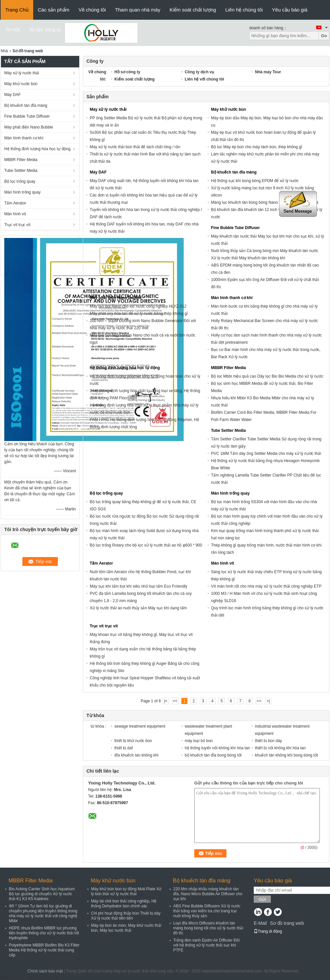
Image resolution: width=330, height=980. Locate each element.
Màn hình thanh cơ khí (24, 138)
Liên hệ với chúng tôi (204, 79)
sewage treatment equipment (140, 726)
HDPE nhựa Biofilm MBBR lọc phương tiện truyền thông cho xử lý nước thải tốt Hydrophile (44, 933)
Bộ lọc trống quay (20, 181)
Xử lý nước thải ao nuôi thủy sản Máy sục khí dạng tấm (138, 608)
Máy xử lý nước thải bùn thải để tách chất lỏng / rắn (135, 147)
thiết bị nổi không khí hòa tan (280, 748)
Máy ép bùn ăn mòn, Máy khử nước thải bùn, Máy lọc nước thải (126, 928)
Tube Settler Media (21, 171)
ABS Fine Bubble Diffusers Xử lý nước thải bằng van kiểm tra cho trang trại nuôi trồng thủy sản (207, 911)
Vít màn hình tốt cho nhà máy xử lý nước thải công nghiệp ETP (266, 586)
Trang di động (268, 931)
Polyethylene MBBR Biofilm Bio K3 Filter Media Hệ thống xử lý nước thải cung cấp (44, 950)
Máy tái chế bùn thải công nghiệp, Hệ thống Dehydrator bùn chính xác (124, 904)
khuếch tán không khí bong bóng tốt (286, 755)
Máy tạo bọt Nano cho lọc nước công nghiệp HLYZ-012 (138, 306)
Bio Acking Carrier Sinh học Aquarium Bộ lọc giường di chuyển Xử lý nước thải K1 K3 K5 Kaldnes (42, 894)
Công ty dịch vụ (199, 72)
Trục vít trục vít (17, 225)
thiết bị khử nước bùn (133, 741)
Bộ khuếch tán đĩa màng (26, 105)
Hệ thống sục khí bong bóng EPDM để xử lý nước (255, 181)
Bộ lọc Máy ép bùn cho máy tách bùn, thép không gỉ (257, 147)
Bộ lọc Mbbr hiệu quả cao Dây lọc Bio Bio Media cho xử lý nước (267, 376)
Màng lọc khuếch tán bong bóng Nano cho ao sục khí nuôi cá (265, 202)
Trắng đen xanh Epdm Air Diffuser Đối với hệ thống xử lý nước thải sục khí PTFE (206, 945)
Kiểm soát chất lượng (193, 10)
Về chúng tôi (92, 10)
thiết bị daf (124, 748)
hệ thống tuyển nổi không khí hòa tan (217, 748)
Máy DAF (12, 95)
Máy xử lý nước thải (22, 73)
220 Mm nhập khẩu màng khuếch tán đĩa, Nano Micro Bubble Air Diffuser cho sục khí (208, 894)
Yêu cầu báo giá (290, 10)
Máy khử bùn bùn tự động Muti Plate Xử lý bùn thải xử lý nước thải (126, 891)
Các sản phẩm (54, 10)
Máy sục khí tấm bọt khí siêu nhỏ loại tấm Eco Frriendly (139, 586)
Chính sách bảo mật (45, 971)
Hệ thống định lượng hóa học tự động (37, 149)
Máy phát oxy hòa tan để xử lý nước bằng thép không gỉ (139, 314)
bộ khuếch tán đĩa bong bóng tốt (213, 755)
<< (175, 701)
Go (324, 36)
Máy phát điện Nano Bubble (29, 127)
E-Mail (260, 923)
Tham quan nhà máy (138, 10)
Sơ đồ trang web (287, 923)
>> (259, 701)
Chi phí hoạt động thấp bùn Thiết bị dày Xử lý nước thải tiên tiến (126, 916)
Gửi (262, 899)
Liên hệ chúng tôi (244, 10)
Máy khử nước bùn (21, 84)
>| (268, 701)
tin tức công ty (45, 29)
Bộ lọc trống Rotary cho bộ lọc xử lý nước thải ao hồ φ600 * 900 (146, 545)
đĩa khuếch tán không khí (136, 755)
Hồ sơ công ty (127, 72)
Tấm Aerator (15, 203)
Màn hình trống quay (22, 192)
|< (166, 701)
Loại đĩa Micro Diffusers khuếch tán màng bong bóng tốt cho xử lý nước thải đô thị (208, 928)
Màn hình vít (15, 214)
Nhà (4, 51)
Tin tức (13, 29)
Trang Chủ (17, 10)
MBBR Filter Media (21, 160)
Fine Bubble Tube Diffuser (27, 116)
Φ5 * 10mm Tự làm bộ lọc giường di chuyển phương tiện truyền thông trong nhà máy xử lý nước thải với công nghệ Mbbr (43, 913)
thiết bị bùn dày (269, 741)
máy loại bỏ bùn (199, 741)
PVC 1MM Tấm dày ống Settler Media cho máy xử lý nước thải (266, 454)
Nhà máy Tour (268, 72)
